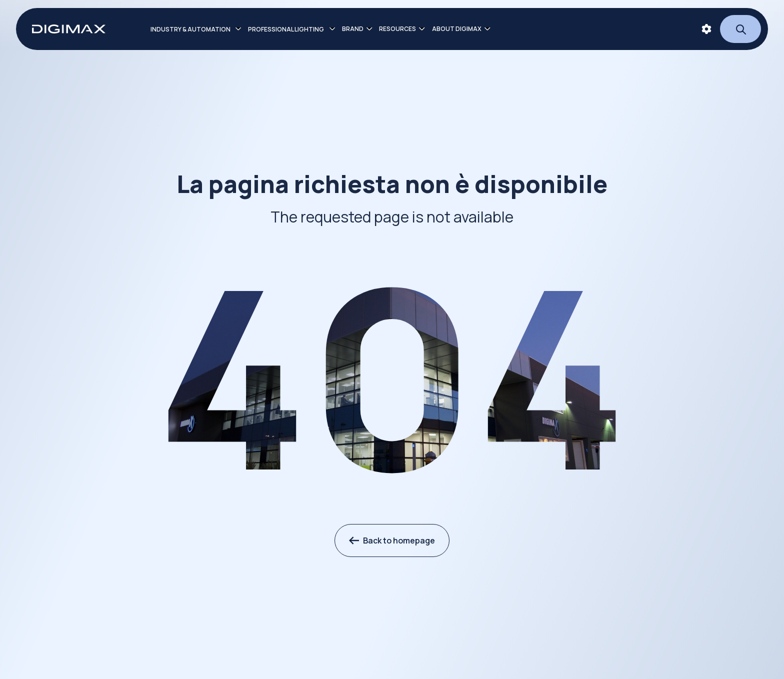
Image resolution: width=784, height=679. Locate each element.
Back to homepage (392, 540)
